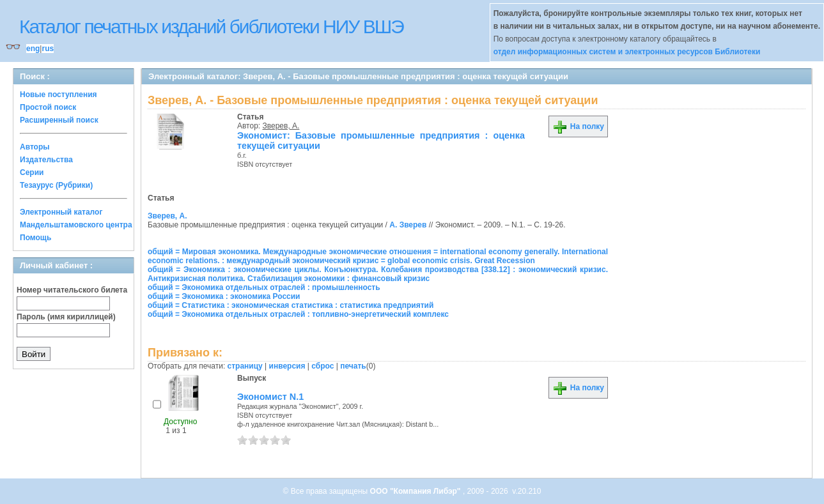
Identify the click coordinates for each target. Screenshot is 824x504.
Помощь (35, 238)
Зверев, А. (281, 126)
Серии (32, 172)
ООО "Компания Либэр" (416, 491)
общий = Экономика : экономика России (224, 296)
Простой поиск (48, 107)
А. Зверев (408, 225)
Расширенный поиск (59, 120)
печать (353, 366)
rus (48, 49)
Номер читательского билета (72, 290)
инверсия (287, 366)
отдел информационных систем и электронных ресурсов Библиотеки (627, 52)
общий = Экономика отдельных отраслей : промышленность (264, 287)
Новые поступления (58, 95)
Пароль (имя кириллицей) (66, 317)
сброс (323, 366)
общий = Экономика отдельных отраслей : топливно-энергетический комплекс (298, 314)
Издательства (46, 160)
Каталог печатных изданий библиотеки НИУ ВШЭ (211, 27)
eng (33, 49)
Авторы (35, 147)
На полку (578, 126)
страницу (245, 366)
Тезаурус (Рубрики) (56, 185)
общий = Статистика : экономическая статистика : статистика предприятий (291, 305)
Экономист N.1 (270, 397)
